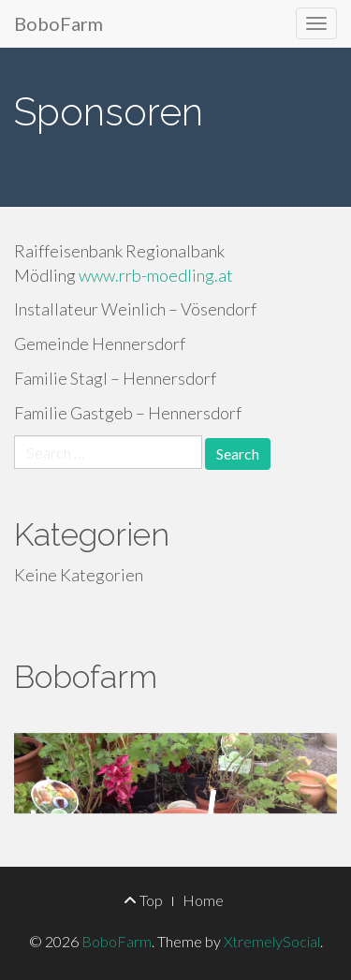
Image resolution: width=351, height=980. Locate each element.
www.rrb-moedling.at (156, 275)
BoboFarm (58, 23)
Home (203, 900)
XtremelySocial (272, 941)
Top (143, 900)
